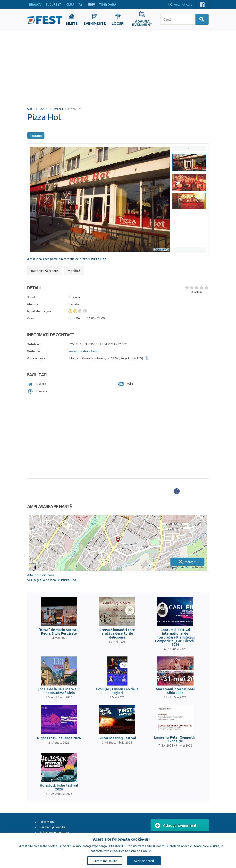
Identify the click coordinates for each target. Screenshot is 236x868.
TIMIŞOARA (108, 4)
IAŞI (81, 4)
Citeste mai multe (105, 861)
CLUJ (70, 4)
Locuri (43, 109)
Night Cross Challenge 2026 (59, 738)
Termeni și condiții (52, 827)
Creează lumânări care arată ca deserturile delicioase (117, 634)
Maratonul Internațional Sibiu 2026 (175, 691)
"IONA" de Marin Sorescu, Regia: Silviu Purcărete (59, 632)
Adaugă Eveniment (176, 826)
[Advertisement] (118, 66)
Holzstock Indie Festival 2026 (59, 787)
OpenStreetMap (180, 567)
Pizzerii (58, 109)
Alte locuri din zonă (41, 575)
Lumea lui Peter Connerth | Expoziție (175, 739)
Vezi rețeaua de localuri (52, 580)
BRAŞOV (35, 4)
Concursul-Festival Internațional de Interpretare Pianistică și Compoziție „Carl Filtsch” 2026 (175, 637)
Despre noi (47, 822)
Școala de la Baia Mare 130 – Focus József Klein (59, 691)
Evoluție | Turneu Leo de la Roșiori (117, 691)
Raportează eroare (45, 271)
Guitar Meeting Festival (117, 738)
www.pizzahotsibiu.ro (84, 351)
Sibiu (30, 109)
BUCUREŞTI (54, 4)
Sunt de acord (144, 861)
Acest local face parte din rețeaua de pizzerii (67, 259)
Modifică (74, 271)
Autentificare (180, 5)
